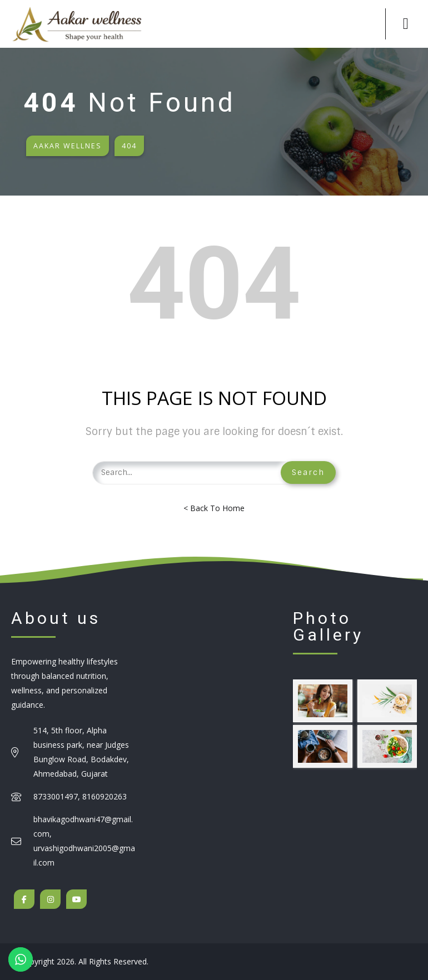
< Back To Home (214, 508)
